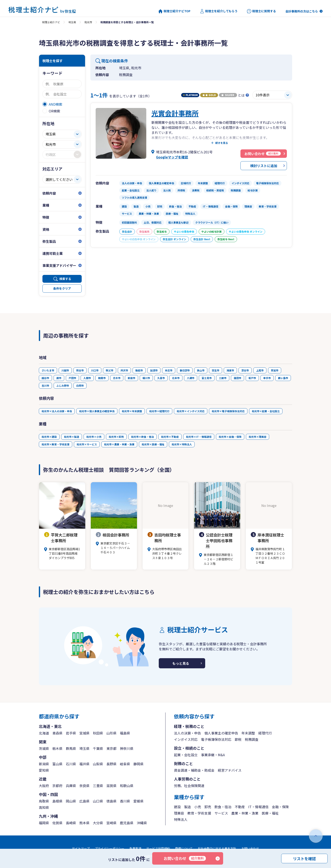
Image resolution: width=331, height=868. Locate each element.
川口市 (95, 370)
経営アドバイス (230, 770)
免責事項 (135, 848)
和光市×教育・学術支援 (56, 444)
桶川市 (146, 378)
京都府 (57, 786)
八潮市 (191, 378)
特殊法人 (181, 819)
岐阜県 (125, 764)
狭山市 (201, 370)
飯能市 (139, 370)
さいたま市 (48, 370)
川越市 (65, 370)
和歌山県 (127, 786)
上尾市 (260, 370)
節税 (238, 739)
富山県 (57, 764)
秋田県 (98, 733)
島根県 (57, 801)
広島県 (84, 801)
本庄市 (169, 370)
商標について (184, 848)
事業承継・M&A (213, 755)
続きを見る (222, 143)
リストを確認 (304, 858)
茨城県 (44, 748)
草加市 (275, 370)
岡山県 (71, 801)
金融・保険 (280, 807)
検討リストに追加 (264, 166)
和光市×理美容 (258, 437)
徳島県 (111, 801)
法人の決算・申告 (187, 733)
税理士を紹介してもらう (219, 11)
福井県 (84, 764)
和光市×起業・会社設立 (266, 411)
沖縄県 (142, 823)
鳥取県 (44, 801)
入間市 (87, 378)
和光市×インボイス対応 (191, 411)
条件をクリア (62, 288)
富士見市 (207, 378)
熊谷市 (80, 370)
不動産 (240, 807)
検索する (65, 279)
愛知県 (44, 770)
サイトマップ (81, 848)
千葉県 (98, 748)
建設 (177, 807)
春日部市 (185, 370)
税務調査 (252, 739)
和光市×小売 (94, 437)
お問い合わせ (185, 858)
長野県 (111, 764)
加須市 (154, 370)
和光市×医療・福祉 (153, 444)
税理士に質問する (261, 11)
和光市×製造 (72, 437)
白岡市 (80, 386)
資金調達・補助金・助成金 (194, 770)
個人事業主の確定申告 (221, 733)
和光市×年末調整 (132, 411)
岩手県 (71, 733)
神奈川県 (127, 748)
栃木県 (57, 748)
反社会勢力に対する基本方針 (217, 848)
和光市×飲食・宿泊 (142, 437)
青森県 (57, 733)
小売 (198, 807)
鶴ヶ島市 (283, 378)
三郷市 (223, 378)
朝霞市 (102, 378)
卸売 (208, 807)
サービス (221, 813)
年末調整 (248, 733)
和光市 (88, 22)
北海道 (44, 733)
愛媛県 (138, 801)
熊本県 (84, 823)
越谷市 (45, 378)
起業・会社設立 (186, 755)
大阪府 (44, 786)
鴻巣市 (230, 370)
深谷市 (245, 370)
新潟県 (44, 764)
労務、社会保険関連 (189, 786)
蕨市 (59, 378)
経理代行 (265, 733)
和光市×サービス (87, 444)
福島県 (125, 733)
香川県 (125, 801)
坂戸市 (252, 378)
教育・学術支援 (199, 813)
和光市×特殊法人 (182, 444)
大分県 (98, 823)
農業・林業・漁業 (245, 813)
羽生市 (216, 370)
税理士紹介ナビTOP (174, 11)
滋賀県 (111, 786)
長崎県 (71, 823)
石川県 (71, 764)
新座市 (132, 378)
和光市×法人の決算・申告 (57, 411)
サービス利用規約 (158, 848)
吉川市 (45, 386)
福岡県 (44, 823)
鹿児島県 (127, 823)
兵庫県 (71, 786)
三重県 (98, 786)
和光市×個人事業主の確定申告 (97, 411)
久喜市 (161, 378)
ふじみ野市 (63, 386)
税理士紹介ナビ (51, 22)
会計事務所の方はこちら (302, 11)
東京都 (111, 748)
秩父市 (110, 370)
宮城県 (84, 733)
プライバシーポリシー (110, 848)
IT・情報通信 (258, 807)
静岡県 (138, 764)
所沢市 (124, 370)
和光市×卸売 (116, 437)
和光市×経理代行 (159, 411)
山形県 (111, 733)
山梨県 (98, 764)
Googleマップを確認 (172, 157)
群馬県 (71, 748)
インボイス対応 (186, 739)
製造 (187, 807)
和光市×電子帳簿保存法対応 (228, 411)
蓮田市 (237, 378)
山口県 (98, 801)
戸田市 (72, 378)
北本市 (176, 378)
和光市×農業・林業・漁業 (119, 444)
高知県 (44, 807)
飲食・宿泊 (223, 807)
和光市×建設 (49, 437)
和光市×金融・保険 (230, 437)
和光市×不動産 (170, 437)
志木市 (117, 378)
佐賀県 (57, 823)
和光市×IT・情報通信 (199, 437)
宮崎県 (111, 823)
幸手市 (267, 378)
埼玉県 (72, 22)
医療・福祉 (270, 813)
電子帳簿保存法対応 (216, 739)
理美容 (179, 813)
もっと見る (181, 663)
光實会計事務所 (175, 113)
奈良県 (84, 786)
